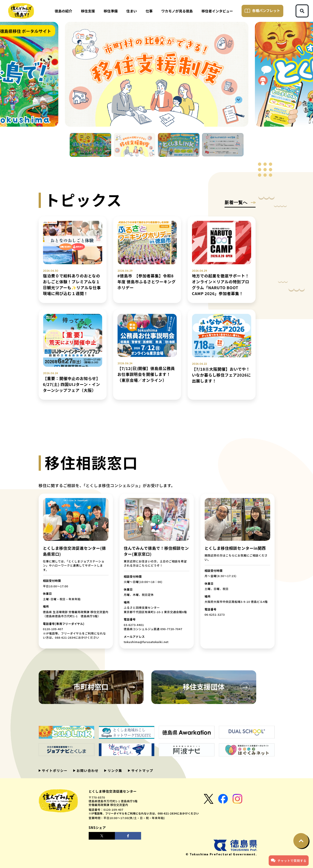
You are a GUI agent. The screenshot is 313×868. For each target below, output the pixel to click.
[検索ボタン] (302, 11)
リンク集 (114, 770)
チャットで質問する (289, 860)
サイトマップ (142, 770)
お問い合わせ (87, 770)
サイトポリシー (54, 770)
